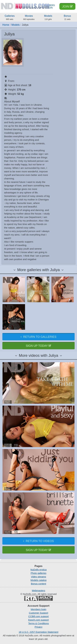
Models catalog (39, 580)
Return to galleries (38, 337)
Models (48, 18)
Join (67, 6)
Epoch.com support (38, 620)
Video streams (38, 577)
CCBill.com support (38, 616)
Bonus (67, 18)
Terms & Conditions (38, 623)
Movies (29, 18)
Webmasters (38, 590)
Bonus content (38, 584)
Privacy (38, 627)
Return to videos (38, 541)
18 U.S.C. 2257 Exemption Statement (38, 632)
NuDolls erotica (38, 570)
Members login (38, 609)
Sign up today (38, 346)
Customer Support (38, 613)
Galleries (10, 18)
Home (6, 25)
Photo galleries (38, 573)
